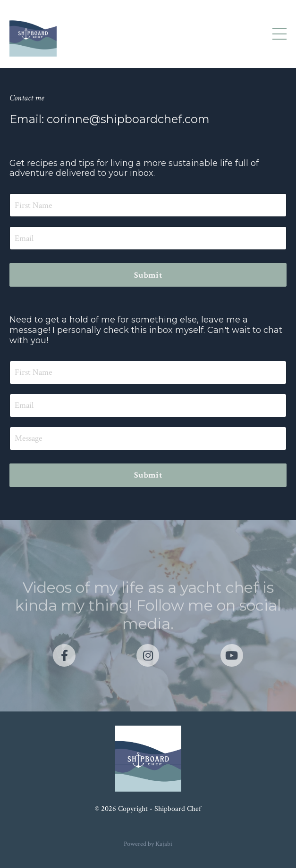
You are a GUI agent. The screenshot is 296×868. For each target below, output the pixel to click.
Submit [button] (148, 275)
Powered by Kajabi (148, 844)
